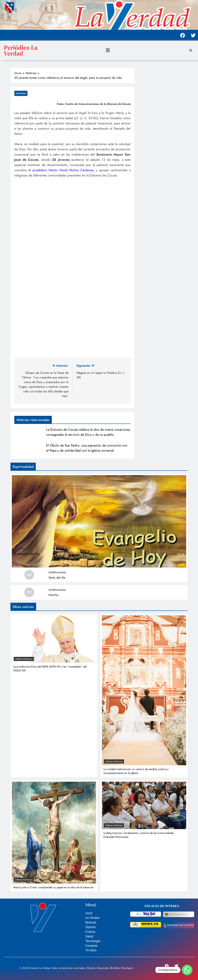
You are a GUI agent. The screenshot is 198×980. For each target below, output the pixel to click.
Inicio (89, 913)
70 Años (91, 950)
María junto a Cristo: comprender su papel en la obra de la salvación (54, 887)
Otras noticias (24, 659)
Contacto (91, 946)
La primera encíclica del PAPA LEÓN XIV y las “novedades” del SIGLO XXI (50, 668)
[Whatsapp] (187, 970)
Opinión (91, 927)
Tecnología (93, 941)
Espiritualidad (23, 548)
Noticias (21, 93)
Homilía (53, 595)
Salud (89, 936)
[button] (108, 50)
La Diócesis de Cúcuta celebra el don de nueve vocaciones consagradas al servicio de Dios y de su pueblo (88, 432)
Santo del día (57, 578)
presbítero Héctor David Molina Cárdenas (63, 170)
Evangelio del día (27, 554)
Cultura (90, 932)
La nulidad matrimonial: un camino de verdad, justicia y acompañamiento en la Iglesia (136, 771)
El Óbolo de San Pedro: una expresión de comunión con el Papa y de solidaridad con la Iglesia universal (87, 448)
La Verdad (92, 918)
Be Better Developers (122, 968)
